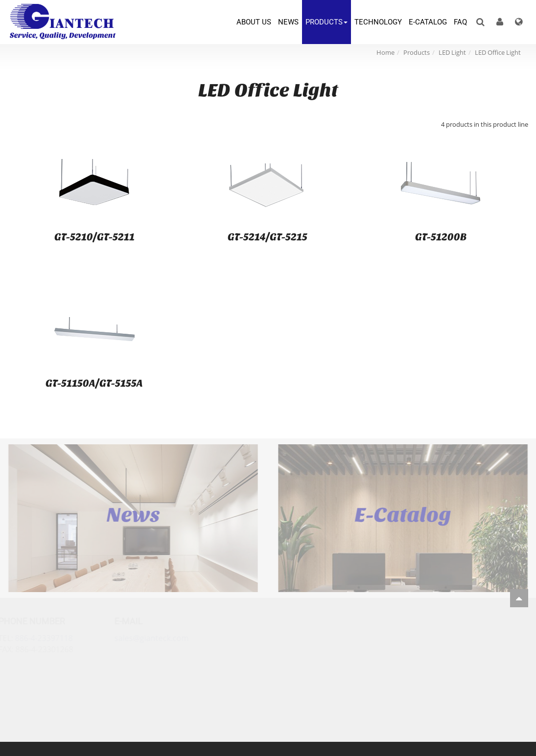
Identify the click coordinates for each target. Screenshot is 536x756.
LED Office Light (498, 52)
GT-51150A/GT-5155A (94, 383)
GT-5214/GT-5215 (268, 237)
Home (385, 52)
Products (417, 52)
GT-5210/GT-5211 (94, 237)
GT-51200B (441, 237)
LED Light (452, 52)
